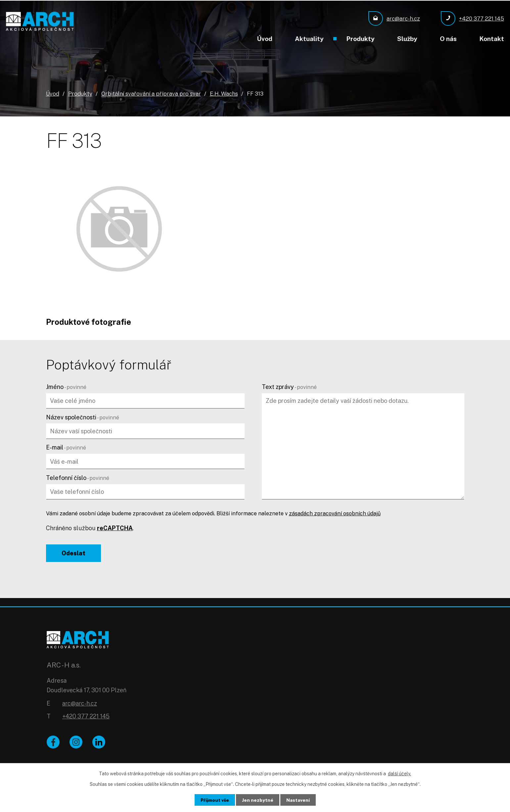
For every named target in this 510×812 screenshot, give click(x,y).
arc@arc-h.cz (80, 705)
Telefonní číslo (78, 477)
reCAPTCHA (115, 528)
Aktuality (309, 39)
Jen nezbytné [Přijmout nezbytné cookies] (258, 800)
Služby (407, 39)
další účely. (399, 773)
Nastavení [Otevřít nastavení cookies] (298, 800)
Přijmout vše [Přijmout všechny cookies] (214, 800)
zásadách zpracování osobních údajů (335, 513)
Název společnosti (83, 417)
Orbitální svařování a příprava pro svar (151, 93)
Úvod (265, 39)
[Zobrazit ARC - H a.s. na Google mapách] (360, 680)
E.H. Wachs (224, 93)
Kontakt (492, 39)
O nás (448, 39)
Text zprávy (289, 386)
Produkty (360, 39)
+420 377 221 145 (86, 718)
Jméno (66, 386)
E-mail (66, 447)
